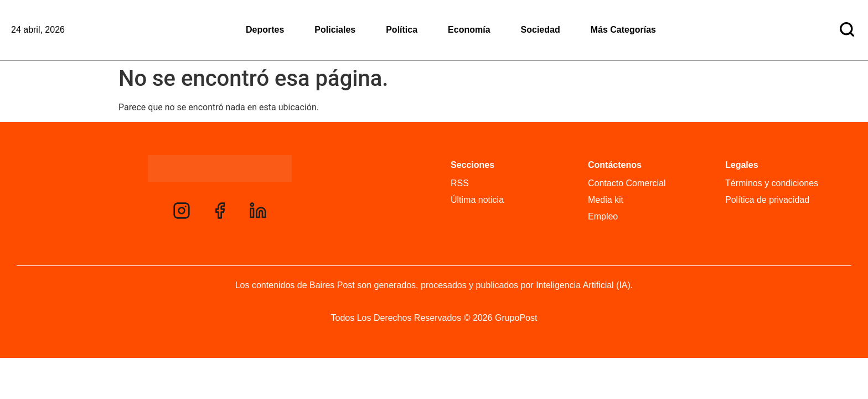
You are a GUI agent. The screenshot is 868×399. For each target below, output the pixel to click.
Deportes (265, 30)
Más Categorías (623, 30)
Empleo (603, 216)
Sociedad (541, 30)
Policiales (335, 30)
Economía (469, 30)
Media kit (606, 200)
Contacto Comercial (627, 183)
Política (402, 30)
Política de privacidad (767, 200)
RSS (460, 183)
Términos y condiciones (772, 183)
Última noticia (477, 200)
